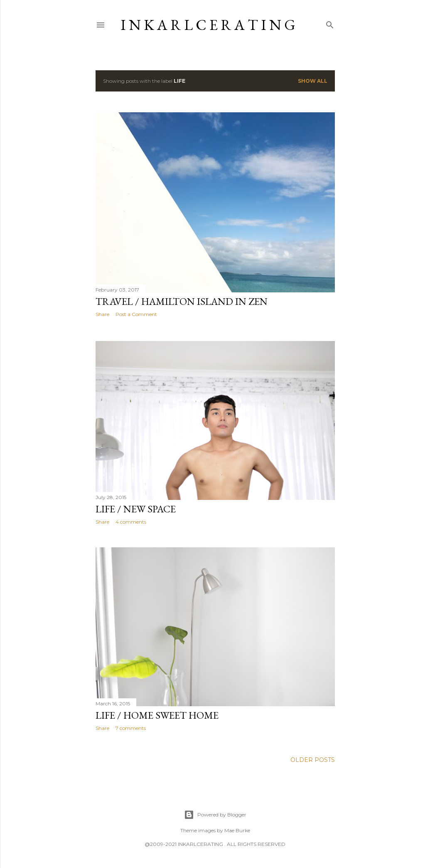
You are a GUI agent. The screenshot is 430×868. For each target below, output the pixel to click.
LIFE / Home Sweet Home (157, 717)
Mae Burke (237, 830)
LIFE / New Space (136, 509)
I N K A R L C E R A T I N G (208, 25)
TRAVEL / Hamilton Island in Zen (182, 301)
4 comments (131, 522)
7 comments (131, 730)
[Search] (330, 23)
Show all (313, 81)
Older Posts (313, 764)
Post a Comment (136, 314)
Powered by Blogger (215, 815)
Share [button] (102, 314)
